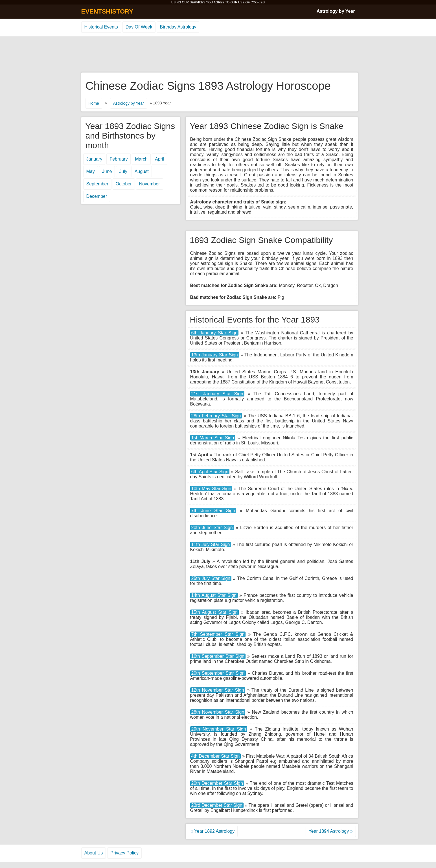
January (94, 159)
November (150, 184)
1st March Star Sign (213, 438)
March (141, 159)
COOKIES (258, 2)
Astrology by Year (336, 11)
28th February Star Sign (216, 416)
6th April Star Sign (210, 472)
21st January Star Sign (217, 394)
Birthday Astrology (178, 27)
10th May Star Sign (211, 489)
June (107, 171)
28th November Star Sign (218, 712)
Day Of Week (139, 27)
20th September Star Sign (218, 673)
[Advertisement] (218, 55)
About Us (94, 853)
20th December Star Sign (217, 783)
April (159, 159)
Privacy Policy (124, 853)
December (97, 196)
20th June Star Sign (212, 528)
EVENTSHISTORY (107, 11)
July (123, 171)
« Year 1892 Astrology (213, 831)
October (124, 184)
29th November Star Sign (219, 729)
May (91, 171)
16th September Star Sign (218, 656)
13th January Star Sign (215, 355)
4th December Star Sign (216, 756)
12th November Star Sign (218, 690)
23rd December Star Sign (217, 805)
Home (94, 103)
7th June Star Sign (213, 511)
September (97, 184)
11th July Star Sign (211, 544)
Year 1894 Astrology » (331, 831)
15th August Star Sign (215, 612)
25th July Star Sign (211, 578)
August (142, 171)
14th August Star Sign (214, 595)
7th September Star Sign (218, 634)
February (119, 159)
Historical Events (101, 27)
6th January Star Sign (214, 333)
